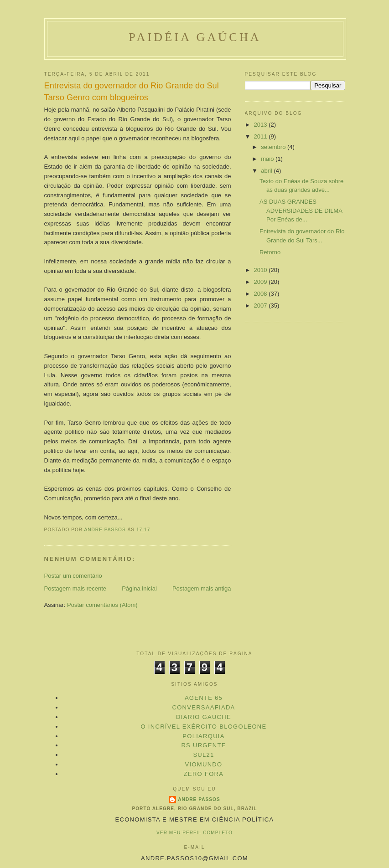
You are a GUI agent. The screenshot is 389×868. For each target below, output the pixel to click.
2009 (262, 282)
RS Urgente (203, 745)
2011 (262, 136)
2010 (262, 270)
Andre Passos (199, 799)
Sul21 (203, 755)
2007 (262, 306)
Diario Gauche (204, 717)
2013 (262, 125)
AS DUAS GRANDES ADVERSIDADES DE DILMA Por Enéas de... (301, 211)
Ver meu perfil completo (194, 833)
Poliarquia (203, 736)
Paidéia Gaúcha (195, 37)
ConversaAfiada (203, 707)
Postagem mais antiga (202, 588)
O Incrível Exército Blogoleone (204, 727)
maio (268, 159)
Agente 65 (204, 698)
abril (267, 171)
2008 (262, 294)
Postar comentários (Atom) (102, 605)
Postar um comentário (73, 576)
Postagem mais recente (75, 588)
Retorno (270, 252)
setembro (274, 147)
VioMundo (204, 764)
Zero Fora (204, 774)
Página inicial (139, 588)
